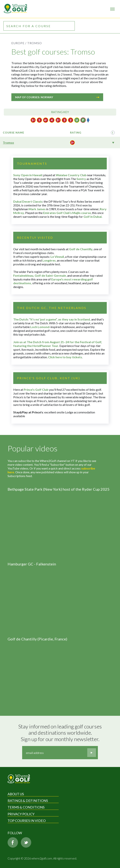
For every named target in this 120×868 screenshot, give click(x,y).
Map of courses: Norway (57, 97)
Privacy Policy (21, 814)
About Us (16, 794)
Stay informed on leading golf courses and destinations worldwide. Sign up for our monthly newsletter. (61, 733)
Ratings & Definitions (28, 801)
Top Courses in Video (27, 821)
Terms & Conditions (26, 807)
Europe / (19, 43)
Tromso (8, 142)
